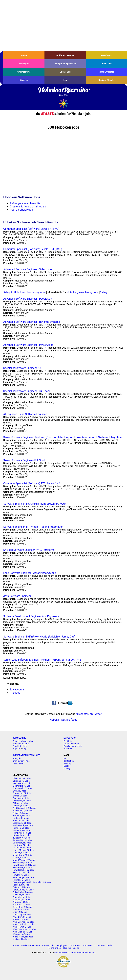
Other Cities (106, 64)
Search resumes (71, 744)
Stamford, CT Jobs (21, 902)
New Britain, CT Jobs (22, 863)
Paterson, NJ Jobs (21, 887)
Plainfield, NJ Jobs (21, 895)
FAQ (65, 758)
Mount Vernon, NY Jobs (24, 860)
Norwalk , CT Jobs (21, 880)
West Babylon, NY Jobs (24, 922)
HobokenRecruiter (63, 92)
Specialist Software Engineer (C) (22, 368)
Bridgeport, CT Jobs (22, 793)
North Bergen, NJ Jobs (23, 877)
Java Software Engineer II (18, 596)
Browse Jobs (48, 945)
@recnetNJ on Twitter (89, 714)
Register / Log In (106, 80)
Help (65, 80)
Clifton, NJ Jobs (20, 803)
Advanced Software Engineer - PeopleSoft (28, 299)
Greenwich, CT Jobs (22, 823)
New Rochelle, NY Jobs (24, 870)
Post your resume (21, 744)
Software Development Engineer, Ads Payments (31, 616)
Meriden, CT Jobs (21, 853)
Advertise (68, 749)
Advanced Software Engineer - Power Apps (28, 345)
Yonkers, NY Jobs (21, 939)
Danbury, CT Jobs (21, 806)
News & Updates (106, 72)
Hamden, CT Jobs (21, 828)
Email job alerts (20, 746)
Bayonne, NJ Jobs (21, 781)
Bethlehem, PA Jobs (22, 783)
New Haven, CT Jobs (22, 867)
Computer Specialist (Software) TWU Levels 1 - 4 (32, 483)
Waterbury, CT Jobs (22, 917)
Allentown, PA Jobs (22, 778)
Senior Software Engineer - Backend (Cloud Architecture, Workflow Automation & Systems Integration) (63, 437)
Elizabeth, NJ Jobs (21, 816)
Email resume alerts (73, 746)
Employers (24, 64)
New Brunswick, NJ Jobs (24, 865)
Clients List (65, 72)
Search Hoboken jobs (23, 741)
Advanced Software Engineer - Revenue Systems (32, 322)
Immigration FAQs (21, 761)
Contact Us (100, 945)
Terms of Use (54, 948)
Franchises (106, 55)
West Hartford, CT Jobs (24, 924)
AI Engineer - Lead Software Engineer (25, 414)
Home (24, 55)
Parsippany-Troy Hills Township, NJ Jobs (32, 882)
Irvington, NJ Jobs (21, 838)
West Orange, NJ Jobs (23, 932)
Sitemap (67, 763)
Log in (25, 749)
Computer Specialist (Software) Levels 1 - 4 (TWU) (33, 249)
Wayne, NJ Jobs (20, 919)
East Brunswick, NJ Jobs (24, 808)
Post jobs (68, 741)
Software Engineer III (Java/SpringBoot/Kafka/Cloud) (34, 504)
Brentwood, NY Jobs (22, 788)
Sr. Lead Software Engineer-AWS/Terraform (29, 550)
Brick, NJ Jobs (20, 791)
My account (17, 690)
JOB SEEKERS (19, 738)
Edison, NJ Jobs (20, 813)
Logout (17, 693)
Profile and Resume (65, 55)
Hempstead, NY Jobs (23, 833)
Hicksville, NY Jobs (22, 835)
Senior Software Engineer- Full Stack (25, 460)
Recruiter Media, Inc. (64, 103)
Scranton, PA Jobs (21, 900)
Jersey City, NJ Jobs (22, 840)
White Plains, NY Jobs (23, 937)
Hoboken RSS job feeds (63, 720)
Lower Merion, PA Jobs (23, 850)
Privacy (67, 768)
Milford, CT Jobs (20, 858)
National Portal (24, 72)
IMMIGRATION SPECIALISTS (26, 755)
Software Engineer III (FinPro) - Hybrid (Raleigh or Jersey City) (39, 637)
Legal (66, 766)
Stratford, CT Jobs (21, 905)
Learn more (18, 763)
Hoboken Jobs (89, 953)
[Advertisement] (63, 26)
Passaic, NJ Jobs (21, 885)
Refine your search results (25, 203)
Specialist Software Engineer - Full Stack (27, 391)
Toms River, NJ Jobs (22, 907)
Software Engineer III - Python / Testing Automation (33, 527)
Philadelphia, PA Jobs (23, 892)
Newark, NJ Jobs (21, 875)
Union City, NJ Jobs (22, 914)
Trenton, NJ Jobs (21, 910)
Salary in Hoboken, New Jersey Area (24, 292)
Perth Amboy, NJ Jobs (23, 890)
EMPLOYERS (70, 738)
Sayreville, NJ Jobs (22, 897)
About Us (24, 80)
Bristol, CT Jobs (20, 796)
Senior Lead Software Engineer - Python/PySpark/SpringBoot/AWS (42, 660)
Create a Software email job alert (29, 207)
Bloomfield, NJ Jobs (22, 786)
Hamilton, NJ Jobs (21, 830)
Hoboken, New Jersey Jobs (83, 292)
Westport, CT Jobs (21, 934)
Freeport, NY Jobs (21, 820)
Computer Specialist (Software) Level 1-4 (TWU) (31, 229)
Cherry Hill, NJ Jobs (22, 801)
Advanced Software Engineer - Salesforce (27, 269)
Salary (104, 292)
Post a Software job (21, 210)
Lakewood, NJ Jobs (22, 843)
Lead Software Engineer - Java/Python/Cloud (30, 573)
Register (17, 749)
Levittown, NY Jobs (22, 848)
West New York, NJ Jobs (24, 929)
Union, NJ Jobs (20, 912)
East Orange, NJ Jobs (23, 811)
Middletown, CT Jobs (23, 855)
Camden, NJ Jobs (21, 798)
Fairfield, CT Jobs (21, 818)
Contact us (69, 761)
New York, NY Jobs (22, 872)
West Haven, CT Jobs (23, 927)
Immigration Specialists (65, 64)
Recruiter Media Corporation (68, 953)
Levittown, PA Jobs (22, 845)
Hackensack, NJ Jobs (23, 825)
